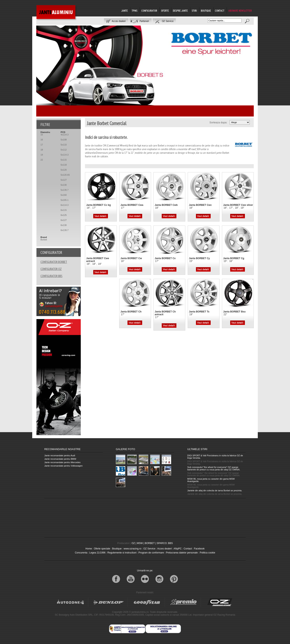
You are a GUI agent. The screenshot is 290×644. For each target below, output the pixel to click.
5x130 (64, 185)
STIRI (194, 11)
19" (242, 208)
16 (42, 140)
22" (225, 314)
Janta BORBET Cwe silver (238, 205)
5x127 (64, 180)
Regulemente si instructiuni (122, 553)
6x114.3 (65, 205)
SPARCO (162, 543)
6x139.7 (65, 230)
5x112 (64, 150)
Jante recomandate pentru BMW (60, 459)
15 (42, 135)
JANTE (124, 11)
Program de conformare (151, 553)
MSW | (141, 543)
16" (88, 208)
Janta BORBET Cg (234, 258)
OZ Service (149, 549)
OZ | (134, 543)
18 (42, 150)
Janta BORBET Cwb (166, 205)
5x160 (64, 195)
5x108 (64, 140)
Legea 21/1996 (97, 553)
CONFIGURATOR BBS (51, 276)
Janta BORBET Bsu (234, 312)
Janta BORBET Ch (131, 312)
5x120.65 (65, 175)
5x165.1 (65, 200)
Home (89, 549)
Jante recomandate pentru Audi (60, 455)
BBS (170, 543)
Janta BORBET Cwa (132, 205)
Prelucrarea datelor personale (182, 553)
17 (42, 145)
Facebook (199, 549)
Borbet (44, 240)
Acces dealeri (165, 549)
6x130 (64, 225)
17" (94, 208)
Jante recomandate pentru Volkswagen (63, 466)
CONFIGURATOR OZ (51, 269)
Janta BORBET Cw (131, 258)
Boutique (117, 549)
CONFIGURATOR (149, 11)
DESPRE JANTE (180, 11)
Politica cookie (208, 553)
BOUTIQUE (206, 11)
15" (191, 261)
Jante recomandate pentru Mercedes (62, 462)
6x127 (64, 220)
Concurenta (81, 553)
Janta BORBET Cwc (200, 205)
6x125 (64, 215)
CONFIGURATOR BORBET (54, 262)
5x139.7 (65, 190)
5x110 (64, 145)
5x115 (64, 160)
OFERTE (165, 11)
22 (42, 160)
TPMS (135, 11)
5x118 (64, 165)
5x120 (64, 170)
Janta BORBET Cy (199, 258)
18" (157, 208)
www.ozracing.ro (133, 549)
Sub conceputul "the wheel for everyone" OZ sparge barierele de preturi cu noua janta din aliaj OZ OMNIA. (214, 468)
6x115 (64, 210)
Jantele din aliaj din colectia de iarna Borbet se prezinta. (215, 490)
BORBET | (150, 543)
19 (42, 155)
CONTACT (220, 11)
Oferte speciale (102, 549)
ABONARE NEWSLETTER (240, 11)
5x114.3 (65, 155)
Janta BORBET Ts (199, 312)
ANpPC (178, 549)
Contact (188, 549)
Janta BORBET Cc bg (98, 205)
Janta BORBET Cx (165, 258)
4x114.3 (65, 135)
